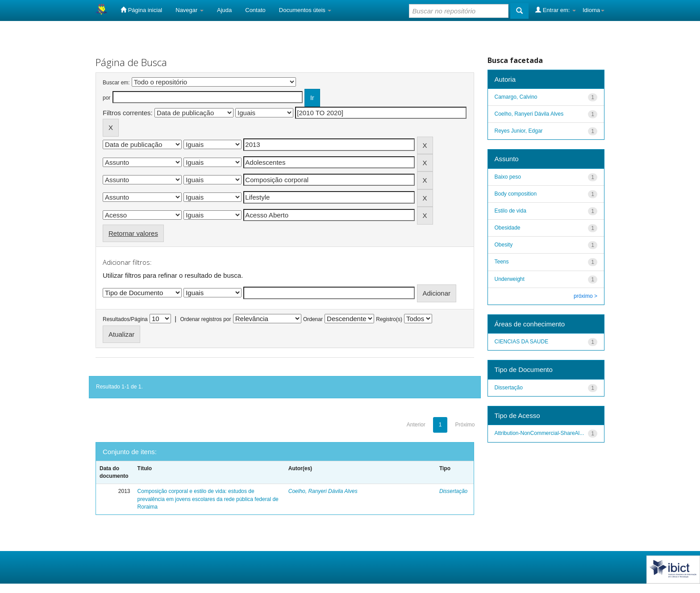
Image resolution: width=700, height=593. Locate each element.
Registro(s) (389, 319)
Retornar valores (133, 233)
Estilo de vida (510, 211)
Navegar (190, 10)
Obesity (504, 245)
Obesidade (508, 228)
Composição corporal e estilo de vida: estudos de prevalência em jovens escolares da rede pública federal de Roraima (208, 499)
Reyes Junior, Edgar (519, 131)
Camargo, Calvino (516, 97)
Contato (255, 10)
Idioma (594, 10)
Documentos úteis (305, 10)
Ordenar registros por (205, 319)
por (106, 98)
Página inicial (141, 10)
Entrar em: (556, 10)
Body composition (516, 194)
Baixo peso (508, 177)
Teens (502, 262)
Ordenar (313, 319)
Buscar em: (116, 83)
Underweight (510, 279)
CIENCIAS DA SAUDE (522, 342)
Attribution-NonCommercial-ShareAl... (540, 433)
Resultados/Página (125, 319)
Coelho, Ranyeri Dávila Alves (323, 491)
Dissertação (453, 491)
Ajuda (224, 10)
